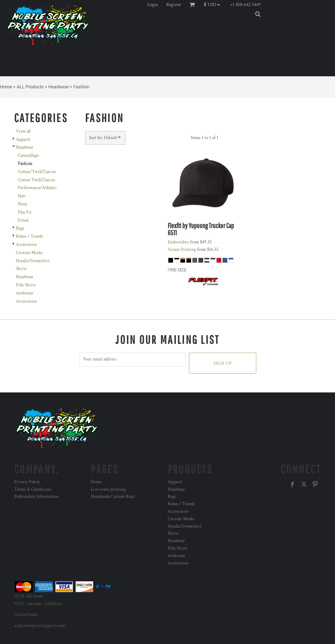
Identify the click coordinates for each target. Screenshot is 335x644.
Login (153, 5)
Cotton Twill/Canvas (37, 180)
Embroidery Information (36, 497)
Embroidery (178, 242)
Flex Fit (25, 212)
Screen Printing (182, 250)
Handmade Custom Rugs (113, 497)
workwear (25, 293)
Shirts (21, 269)
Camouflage (28, 156)
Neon (23, 204)
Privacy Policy (27, 482)
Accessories (26, 245)
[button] (214, 5)
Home (6, 87)
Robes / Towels (30, 236)
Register (174, 5)
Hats (22, 196)
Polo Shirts (26, 285)
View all (23, 131)
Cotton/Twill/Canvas (37, 172)
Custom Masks (29, 253)
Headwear (58, 87)
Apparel (23, 140)
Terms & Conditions (33, 489)
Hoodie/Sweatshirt (33, 261)
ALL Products (30, 87)
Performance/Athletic (37, 188)
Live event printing (108, 489)
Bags (20, 228)
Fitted (23, 221)
